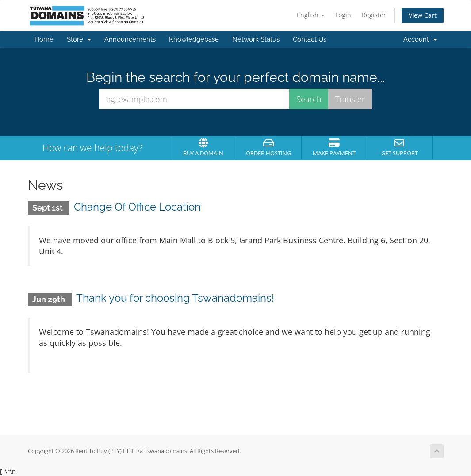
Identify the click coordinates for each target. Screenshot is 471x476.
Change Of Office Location (137, 207)
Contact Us (310, 39)
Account (420, 39)
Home (44, 39)
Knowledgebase (194, 39)
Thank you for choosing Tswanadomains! (175, 298)
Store (79, 39)
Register (374, 15)
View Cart (423, 15)
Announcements (130, 39)
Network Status (256, 39)
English (311, 15)
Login (343, 15)
